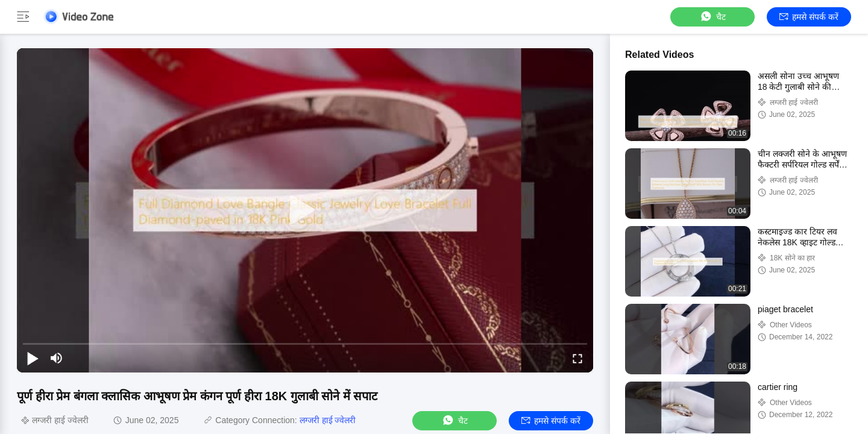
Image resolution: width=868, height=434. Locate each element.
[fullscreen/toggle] (577, 358)
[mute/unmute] (57, 358)
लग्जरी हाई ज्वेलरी (328, 420)
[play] (305, 210)
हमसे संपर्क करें (809, 17)
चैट (712, 17)
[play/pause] (33, 358)
